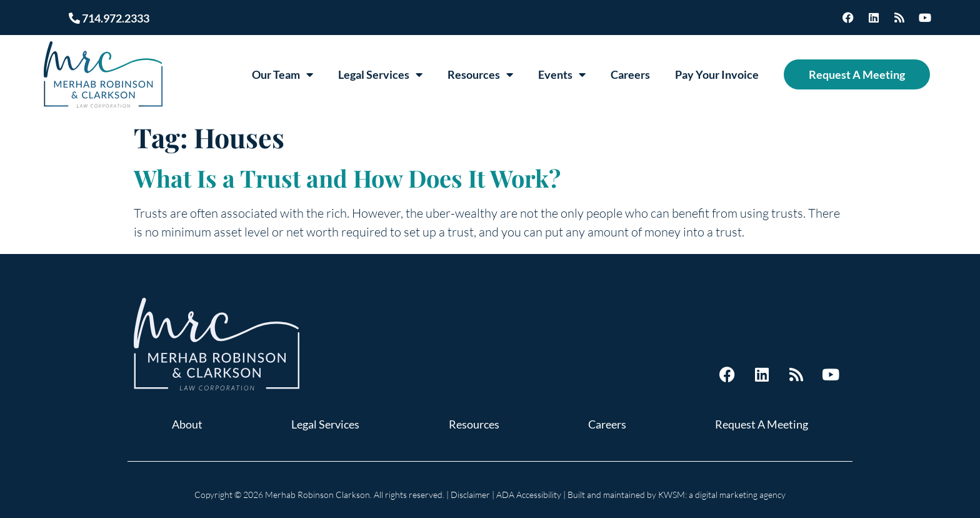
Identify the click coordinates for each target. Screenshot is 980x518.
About (187, 424)
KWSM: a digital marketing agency (722, 495)
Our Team (282, 74)
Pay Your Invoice (717, 74)
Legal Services (380, 74)
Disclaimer (470, 495)
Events (562, 74)
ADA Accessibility (529, 495)
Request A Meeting (857, 74)
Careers (630, 74)
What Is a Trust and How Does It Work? (347, 178)
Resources (480, 74)
